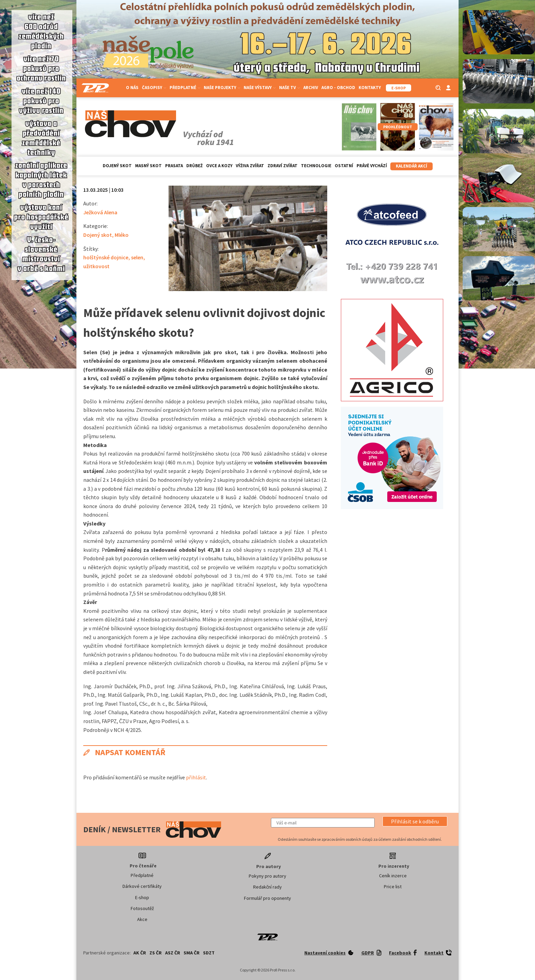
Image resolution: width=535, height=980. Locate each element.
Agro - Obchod (338, 88)
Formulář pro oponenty (267, 898)
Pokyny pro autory (267, 876)
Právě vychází (372, 166)
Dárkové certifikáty (142, 886)
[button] (415, 821)
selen (137, 257)
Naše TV (290, 88)
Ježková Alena (100, 212)
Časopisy (154, 88)
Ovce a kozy (219, 166)
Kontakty (370, 88)
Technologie (316, 166)
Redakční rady (267, 887)
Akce (142, 919)
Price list (393, 887)
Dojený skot (117, 166)
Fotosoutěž (142, 908)
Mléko (122, 235)
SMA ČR (192, 953)
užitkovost (96, 266)
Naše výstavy (260, 88)
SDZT (209, 953)
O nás (132, 88)
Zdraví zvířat (283, 166)
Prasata (174, 166)
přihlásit (196, 777)
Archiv (311, 88)
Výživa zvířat (250, 166)
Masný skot (148, 166)
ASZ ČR (173, 953)
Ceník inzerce (393, 876)
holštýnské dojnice (106, 257)
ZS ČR (156, 953)
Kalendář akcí (411, 166)
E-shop (142, 897)
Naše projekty (222, 88)
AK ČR (140, 953)
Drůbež (194, 166)
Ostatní (344, 166)
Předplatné (185, 88)
